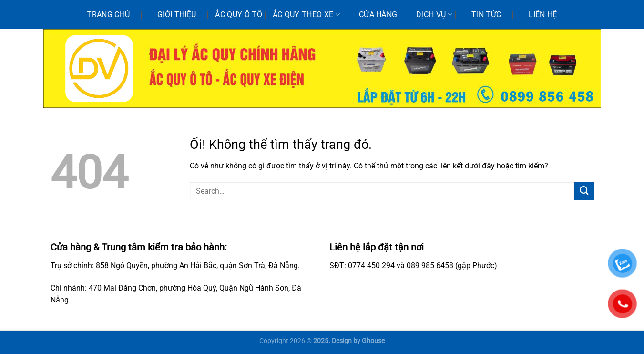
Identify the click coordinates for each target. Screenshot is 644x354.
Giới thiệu (177, 15)
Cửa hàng (378, 15)
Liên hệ (543, 15)
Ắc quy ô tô (239, 15)
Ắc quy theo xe (306, 15)
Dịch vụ (434, 15)
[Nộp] (584, 191)
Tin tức (486, 15)
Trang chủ (108, 15)
